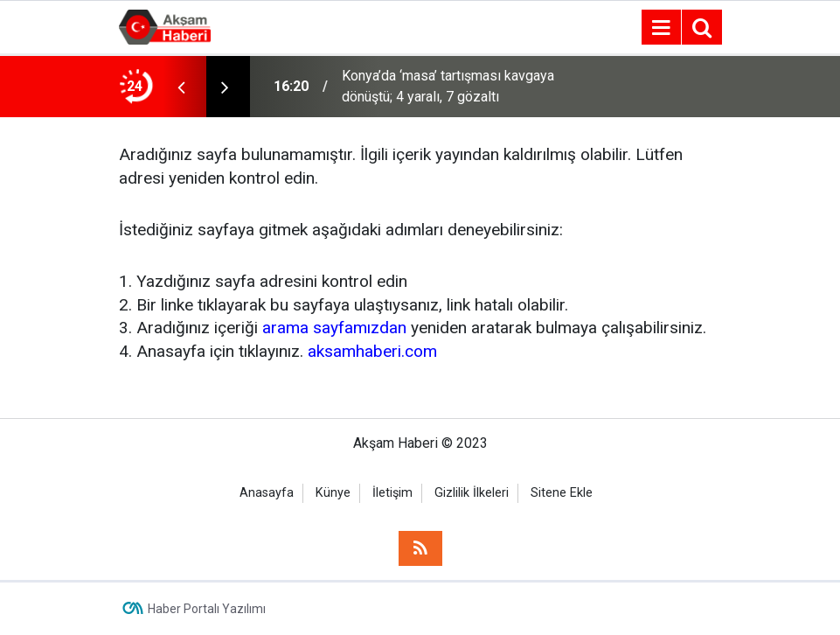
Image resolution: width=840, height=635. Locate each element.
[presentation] (182, 87)
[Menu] (662, 28)
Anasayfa (267, 493)
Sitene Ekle (562, 493)
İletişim (392, 493)
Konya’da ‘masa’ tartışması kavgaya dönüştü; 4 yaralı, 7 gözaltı (448, 86)
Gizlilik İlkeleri (472, 493)
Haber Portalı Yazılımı (207, 609)
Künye (333, 493)
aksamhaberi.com (372, 351)
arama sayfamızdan (334, 328)
